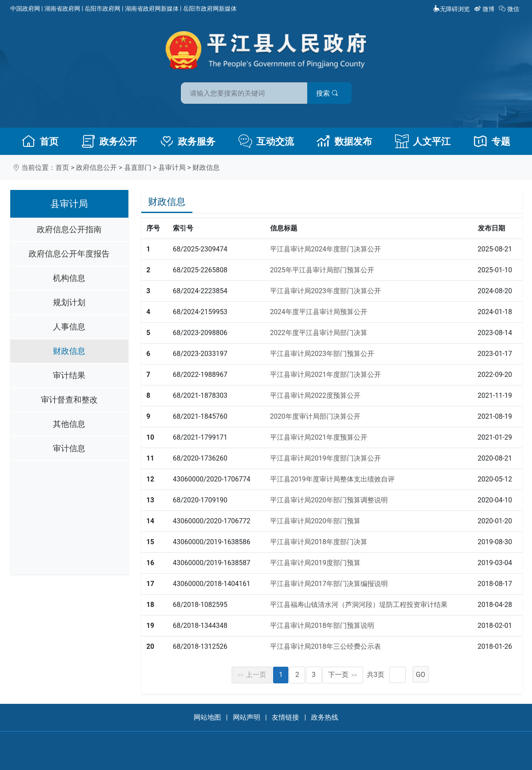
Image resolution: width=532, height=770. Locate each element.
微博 (485, 9)
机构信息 (69, 278)
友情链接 (285, 717)
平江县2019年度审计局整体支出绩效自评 (332, 479)
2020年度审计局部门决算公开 (315, 416)
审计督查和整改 (69, 400)
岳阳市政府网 (102, 9)
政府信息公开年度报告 (69, 254)
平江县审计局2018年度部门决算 (319, 542)
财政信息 (206, 168)
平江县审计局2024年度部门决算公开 (326, 249)
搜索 (327, 93)
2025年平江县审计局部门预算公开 (322, 270)
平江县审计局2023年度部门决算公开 (326, 291)
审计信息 (69, 448)
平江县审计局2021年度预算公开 (319, 437)
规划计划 (69, 302)
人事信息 (69, 327)
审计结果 (69, 375)
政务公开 (109, 141)
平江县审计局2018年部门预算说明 (322, 626)
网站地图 (207, 717)
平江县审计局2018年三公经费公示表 (326, 646)
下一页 (343, 675)
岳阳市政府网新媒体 (210, 9)
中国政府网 (25, 9)
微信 (510, 9)
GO (421, 675)
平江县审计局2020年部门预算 (315, 521)
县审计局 (172, 168)
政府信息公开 (96, 168)
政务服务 (188, 141)
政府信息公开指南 (69, 229)
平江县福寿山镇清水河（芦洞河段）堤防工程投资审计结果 (359, 605)
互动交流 (266, 141)
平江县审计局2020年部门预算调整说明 (329, 500)
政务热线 (325, 717)
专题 (492, 141)
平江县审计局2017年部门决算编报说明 (329, 584)
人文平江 (423, 141)
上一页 (252, 675)
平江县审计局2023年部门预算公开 (322, 354)
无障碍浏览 (451, 9)
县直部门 (138, 168)
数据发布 (344, 141)
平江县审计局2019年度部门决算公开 (326, 458)
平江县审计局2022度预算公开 (315, 395)
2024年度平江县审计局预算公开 (319, 312)
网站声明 (247, 717)
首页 (40, 141)
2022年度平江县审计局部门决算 (319, 333)
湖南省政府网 (62, 9)
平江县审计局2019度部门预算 (315, 563)
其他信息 (69, 424)
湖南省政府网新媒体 (152, 9)
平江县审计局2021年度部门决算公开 (326, 375)
